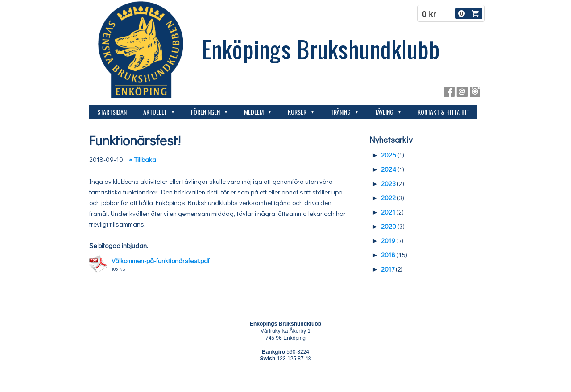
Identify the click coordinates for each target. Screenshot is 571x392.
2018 (388, 255)
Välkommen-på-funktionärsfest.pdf (161, 260)
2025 (389, 155)
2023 (388, 183)
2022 (388, 198)
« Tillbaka (143, 159)
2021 (388, 212)
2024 (389, 169)
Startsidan (112, 112)
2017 (388, 269)
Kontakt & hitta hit (443, 112)
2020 (389, 226)
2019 (388, 240)
